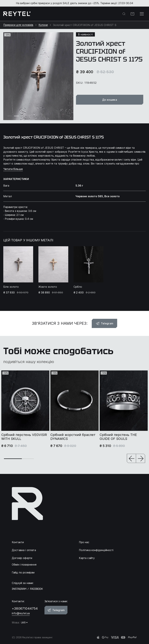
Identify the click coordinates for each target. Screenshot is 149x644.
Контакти (18, 542)
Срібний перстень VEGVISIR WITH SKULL (24, 437)
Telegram (105, 323)
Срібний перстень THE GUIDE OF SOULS (118, 437)
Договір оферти (22, 558)
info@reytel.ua (21, 613)
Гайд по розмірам (23, 572)
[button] (131, 459)
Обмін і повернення (24, 565)
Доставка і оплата (24, 550)
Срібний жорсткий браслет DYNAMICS (73, 437)
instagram (19, 589)
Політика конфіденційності (96, 550)
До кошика (111, 100)
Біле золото (11, 287)
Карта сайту (87, 558)
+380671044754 (25, 608)
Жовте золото (48, 287)
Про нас (84, 542)
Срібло (78, 287)
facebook (36, 589)
